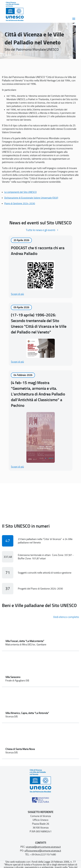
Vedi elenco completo (66, 617)
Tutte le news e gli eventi (40, 230)
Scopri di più (17, 294)
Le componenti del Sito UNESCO (20, 192)
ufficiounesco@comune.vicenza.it (43, 851)
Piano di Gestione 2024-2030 (20, 203)
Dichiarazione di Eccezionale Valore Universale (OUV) (31, 198)
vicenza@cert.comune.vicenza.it (43, 847)
